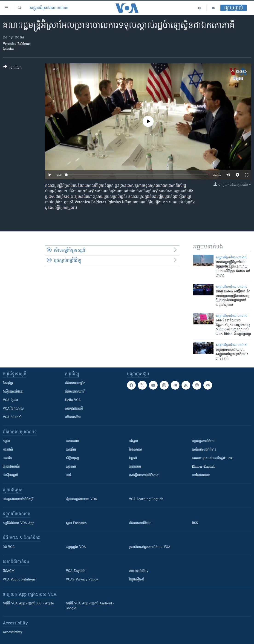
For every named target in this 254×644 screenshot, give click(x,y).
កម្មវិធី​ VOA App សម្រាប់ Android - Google (90, 606)
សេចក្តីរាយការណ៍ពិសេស (144, 475)
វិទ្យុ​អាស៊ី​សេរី (136, 580)
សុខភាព (71, 467)
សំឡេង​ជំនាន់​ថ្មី (74, 409)
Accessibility (139, 571)
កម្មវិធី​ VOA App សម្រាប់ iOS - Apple (28, 604)
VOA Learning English (146, 499)
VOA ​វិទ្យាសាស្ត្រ (13, 409)
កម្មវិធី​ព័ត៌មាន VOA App (19, 523)
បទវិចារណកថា (201, 475)
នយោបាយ (72, 441)
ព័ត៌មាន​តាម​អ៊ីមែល (140, 523)
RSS (195, 523)
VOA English (76, 571)
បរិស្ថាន (133, 441)
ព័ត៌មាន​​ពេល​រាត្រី (75, 392)
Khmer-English (204, 467)
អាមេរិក (7, 458)
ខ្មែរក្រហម (135, 467)
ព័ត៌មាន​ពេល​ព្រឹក (75, 383)
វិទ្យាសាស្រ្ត (135, 450)
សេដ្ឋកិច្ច (71, 450)
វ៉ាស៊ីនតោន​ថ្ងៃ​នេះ (13, 392)
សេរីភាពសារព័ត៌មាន (204, 450)
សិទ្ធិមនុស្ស (72, 458)
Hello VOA (73, 400)
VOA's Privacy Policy (82, 580)
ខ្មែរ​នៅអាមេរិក (12, 467)
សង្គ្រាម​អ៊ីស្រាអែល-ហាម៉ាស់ (49, 8)
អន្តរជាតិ (8, 450)
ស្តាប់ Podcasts (76, 523)
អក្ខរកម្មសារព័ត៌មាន (204, 441)
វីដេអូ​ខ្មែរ (8, 383)
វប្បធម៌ (133, 458)
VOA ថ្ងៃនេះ (10, 400)
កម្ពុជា (6, 441)
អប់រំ (68, 475)
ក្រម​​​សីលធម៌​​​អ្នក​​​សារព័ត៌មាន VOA (150, 547)
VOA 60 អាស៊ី (12, 417)
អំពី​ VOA (9, 547)
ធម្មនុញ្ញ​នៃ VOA (76, 547)
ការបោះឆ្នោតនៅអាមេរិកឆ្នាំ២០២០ (213, 458)
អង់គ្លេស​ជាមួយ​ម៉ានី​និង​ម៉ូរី (18, 499)
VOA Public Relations (19, 580)
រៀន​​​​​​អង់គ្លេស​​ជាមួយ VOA (81, 499)
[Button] (12, 68)
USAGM (9, 571)
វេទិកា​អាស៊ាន (73, 417)
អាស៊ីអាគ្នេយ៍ (10, 475)
